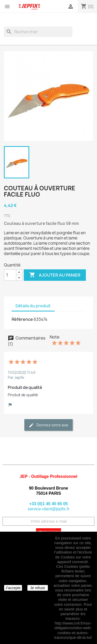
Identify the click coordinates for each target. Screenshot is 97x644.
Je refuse (38, 588)
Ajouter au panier (55, 275)
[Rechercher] (38, 32)
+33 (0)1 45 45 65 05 (48, 504)
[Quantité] (10, 275)
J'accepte (13, 588)
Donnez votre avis (48, 425)
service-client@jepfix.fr (48, 509)
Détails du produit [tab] (33, 306)
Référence (22, 319)
